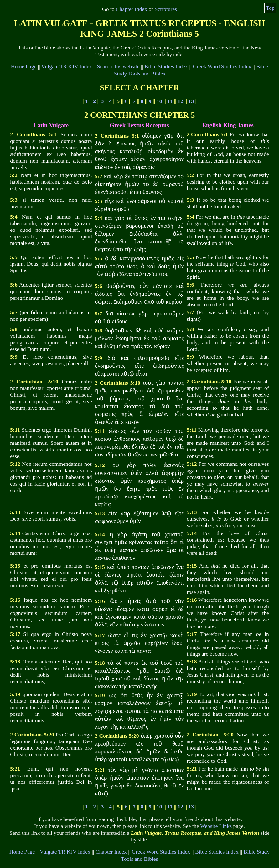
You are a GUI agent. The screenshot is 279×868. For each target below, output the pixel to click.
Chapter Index (132, 9)
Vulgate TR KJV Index (67, 66)
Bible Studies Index (166, 66)
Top (270, 8)
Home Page (24, 66)
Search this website (118, 66)
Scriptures (166, 9)
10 (159, 101)
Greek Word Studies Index (222, 66)
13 (191, 101)
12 (180, 101)
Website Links (216, 826)
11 (170, 101)
